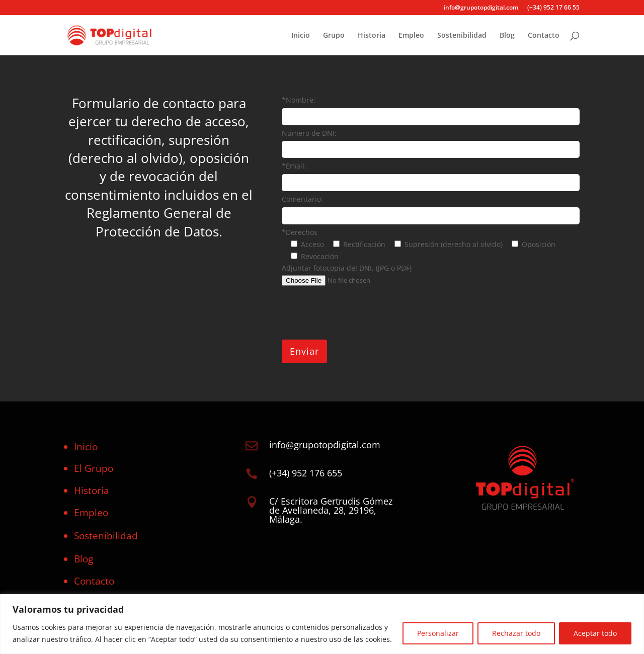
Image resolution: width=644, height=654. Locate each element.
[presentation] (358, 313)
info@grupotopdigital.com (481, 8)
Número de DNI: (309, 133)
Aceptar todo (595, 633)
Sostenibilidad (462, 36)
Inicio (301, 36)
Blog (507, 36)
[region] (322, 624)
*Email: (294, 166)
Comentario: (302, 199)
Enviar (304, 351)
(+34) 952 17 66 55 (553, 8)
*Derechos (300, 232)
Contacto (544, 36)
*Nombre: (299, 100)
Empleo (411, 36)
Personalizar (438, 633)
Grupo (334, 36)
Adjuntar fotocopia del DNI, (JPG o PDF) (347, 268)
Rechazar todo (516, 633)
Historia (372, 36)
